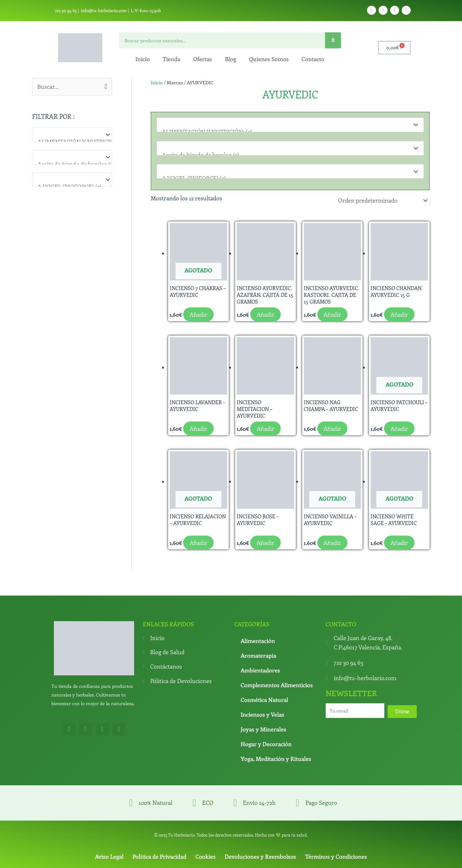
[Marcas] (72, 180)
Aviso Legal (109, 855)
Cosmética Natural (264, 698)
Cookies (205, 855)
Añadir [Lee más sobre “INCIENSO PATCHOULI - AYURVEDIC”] (399, 427)
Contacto (313, 59)
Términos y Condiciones (336, 855)
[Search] (333, 40)
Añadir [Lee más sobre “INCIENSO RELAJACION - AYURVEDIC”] (198, 541)
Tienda (171, 59)
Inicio (143, 59)
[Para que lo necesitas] (72, 157)
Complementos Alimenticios (277, 684)
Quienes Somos (269, 59)
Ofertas (203, 59)
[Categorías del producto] (72, 135)
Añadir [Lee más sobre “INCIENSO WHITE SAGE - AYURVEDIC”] (399, 541)
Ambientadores (260, 669)
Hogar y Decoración (266, 743)
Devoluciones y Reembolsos (260, 855)
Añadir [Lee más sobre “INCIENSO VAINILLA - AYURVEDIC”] (333, 541)
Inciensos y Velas (262, 713)
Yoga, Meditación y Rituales (276, 757)
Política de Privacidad (159, 855)
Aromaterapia (258, 654)
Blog (231, 59)
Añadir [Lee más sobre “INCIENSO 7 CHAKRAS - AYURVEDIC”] (198, 313)
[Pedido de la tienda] (382, 200)
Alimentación (258, 639)
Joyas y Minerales (263, 728)
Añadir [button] (265, 313)
